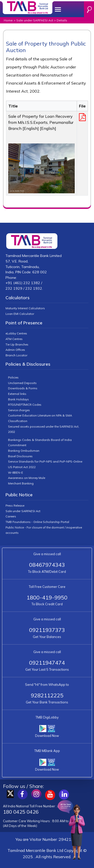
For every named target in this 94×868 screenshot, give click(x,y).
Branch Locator (16, 355)
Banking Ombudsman (24, 451)
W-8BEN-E (16, 473)
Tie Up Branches (17, 344)
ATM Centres (14, 339)
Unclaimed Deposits (22, 383)
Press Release (15, 505)
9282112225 (47, 695)
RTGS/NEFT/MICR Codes (25, 405)
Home (8, 20)
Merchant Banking (21, 483)
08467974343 (47, 565)
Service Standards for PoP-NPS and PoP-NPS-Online (45, 461)
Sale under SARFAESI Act (35, 20)
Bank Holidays (18, 399)
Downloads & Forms (23, 388)
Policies (13, 377)
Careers (11, 516)
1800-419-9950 (47, 597)
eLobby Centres (16, 333)
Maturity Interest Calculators (25, 308)
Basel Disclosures (20, 456)
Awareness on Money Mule (27, 478)
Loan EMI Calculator (20, 314)
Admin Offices (15, 350)
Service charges (19, 410)
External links (17, 394)
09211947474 (47, 663)
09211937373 (47, 630)
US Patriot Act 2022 (22, 467)
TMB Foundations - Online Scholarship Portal (37, 522)
